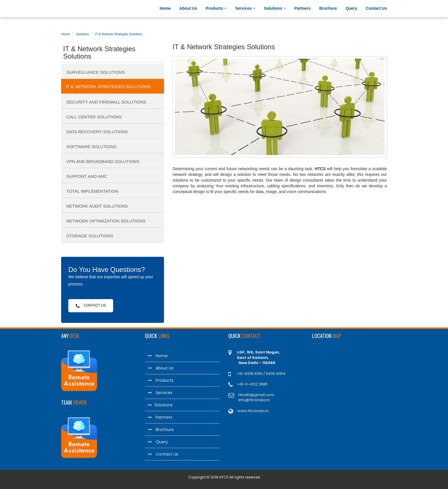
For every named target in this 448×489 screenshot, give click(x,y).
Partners (303, 8)
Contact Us (376, 8)
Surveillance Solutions (96, 72)
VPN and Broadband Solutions (103, 161)
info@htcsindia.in (254, 400)
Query (351, 8)
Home (165, 8)
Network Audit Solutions (97, 206)
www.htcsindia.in (253, 411)
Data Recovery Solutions (97, 132)
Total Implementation (92, 191)
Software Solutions (91, 147)
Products (216, 8)
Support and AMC (87, 176)
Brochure (328, 8)
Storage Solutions (90, 236)
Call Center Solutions (94, 117)
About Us (188, 8)
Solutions (275, 8)
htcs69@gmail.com (256, 395)
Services (245, 8)
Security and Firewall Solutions (106, 102)
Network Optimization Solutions (106, 221)
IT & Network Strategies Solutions (119, 34)
